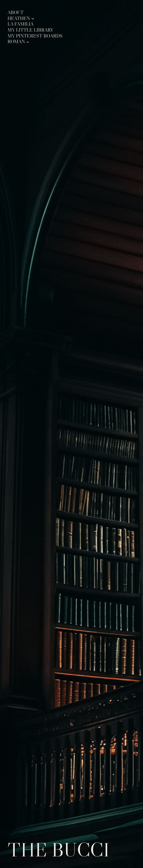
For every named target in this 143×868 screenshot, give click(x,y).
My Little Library (31, 30)
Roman (16, 42)
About (15, 13)
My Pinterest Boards (35, 36)
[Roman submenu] (28, 41)
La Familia (20, 24)
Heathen (19, 18)
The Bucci (59, 850)
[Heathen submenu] (33, 18)
